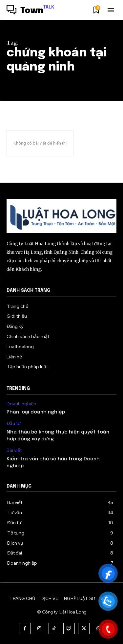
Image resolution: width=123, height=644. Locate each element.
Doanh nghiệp (21, 404)
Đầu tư (14, 423)
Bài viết (14, 450)
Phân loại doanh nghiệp (36, 412)
